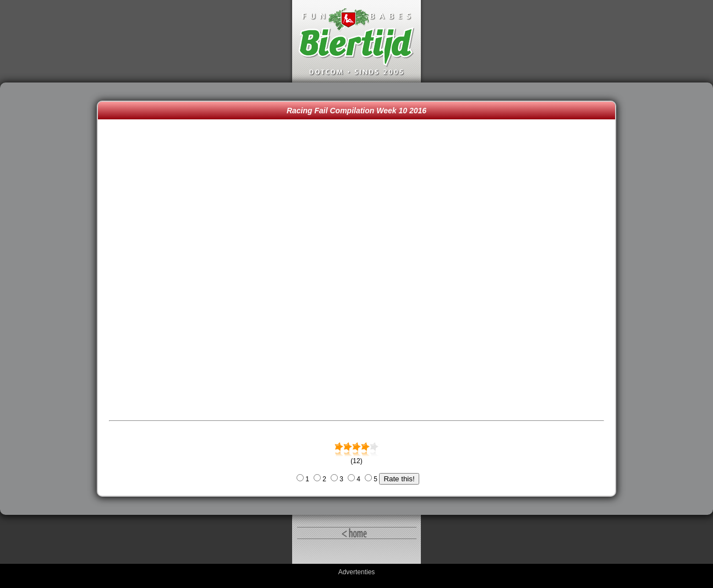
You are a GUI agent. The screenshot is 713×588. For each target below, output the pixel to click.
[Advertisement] (51, 299)
